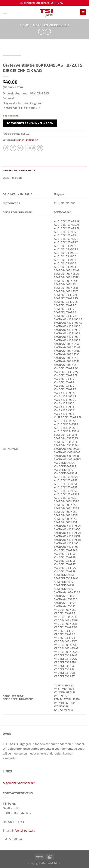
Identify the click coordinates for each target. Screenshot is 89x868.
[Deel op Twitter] (20, 148)
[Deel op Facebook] (13, 148)
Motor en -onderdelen (51, 25)
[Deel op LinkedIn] (40, 148)
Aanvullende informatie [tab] (19, 170)
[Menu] (5, 12)
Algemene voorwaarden (19, 783)
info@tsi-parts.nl (23, 830)
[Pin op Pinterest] (33, 148)
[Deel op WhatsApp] (6, 148)
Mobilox (55, 863)
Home (25, 25)
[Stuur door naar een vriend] (27, 148)
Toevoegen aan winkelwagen (30, 123)
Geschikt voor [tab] (12, 178)
